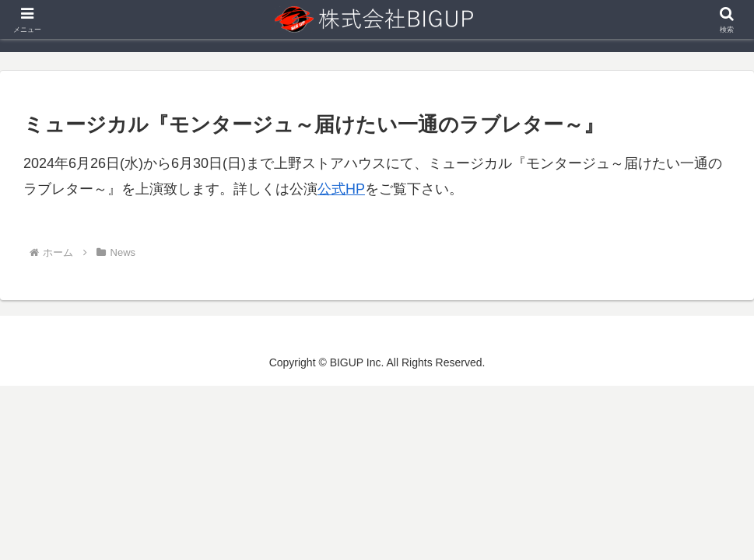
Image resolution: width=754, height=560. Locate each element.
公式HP (341, 189)
